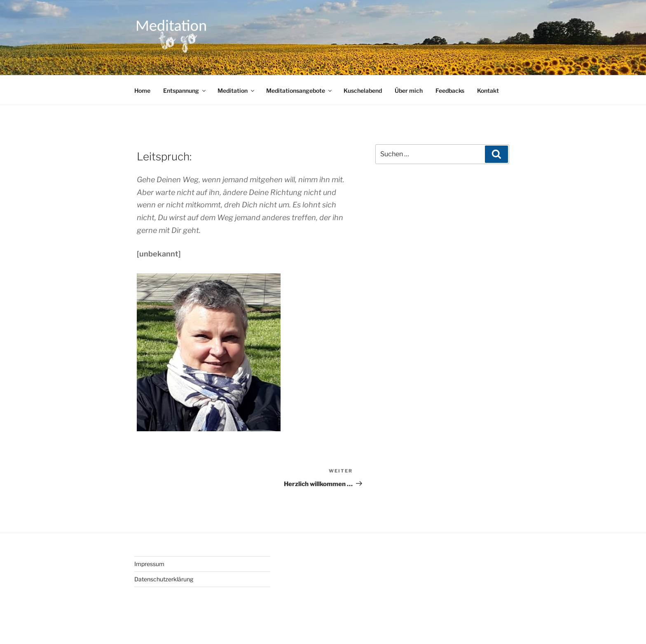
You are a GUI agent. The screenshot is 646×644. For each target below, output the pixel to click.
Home (142, 90)
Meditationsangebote (300, 90)
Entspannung (185, 90)
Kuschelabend (363, 90)
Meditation (236, 90)
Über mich (409, 90)
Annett (207, 145)
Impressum (149, 564)
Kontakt (488, 90)
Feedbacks (450, 90)
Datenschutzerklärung (164, 579)
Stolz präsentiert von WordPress (242, 624)
